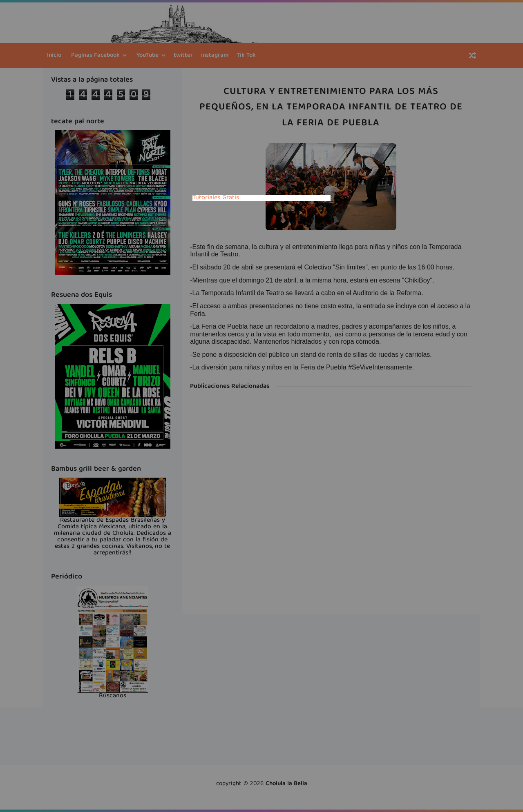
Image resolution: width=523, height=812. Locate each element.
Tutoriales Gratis (216, 198)
